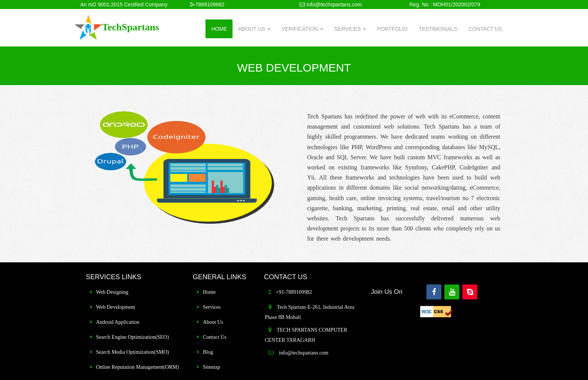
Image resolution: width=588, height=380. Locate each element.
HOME (219, 29)
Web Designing (112, 292)
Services (212, 307)
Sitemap (211, 367)
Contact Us (215, 337)
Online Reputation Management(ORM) (137, 367)
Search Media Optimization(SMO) (132, 352)
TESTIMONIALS (438, 29)
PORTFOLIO (392, 29)
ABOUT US (254, 29)
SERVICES (350, 29)
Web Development (115, 307)
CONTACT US (485, 29)
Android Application (118, 322)
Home (209, 292)
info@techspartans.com (303, 353)
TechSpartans (130, 27)
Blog (208, 352)
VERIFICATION (302, 29)
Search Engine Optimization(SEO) (132, 337)
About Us (213, 322)
